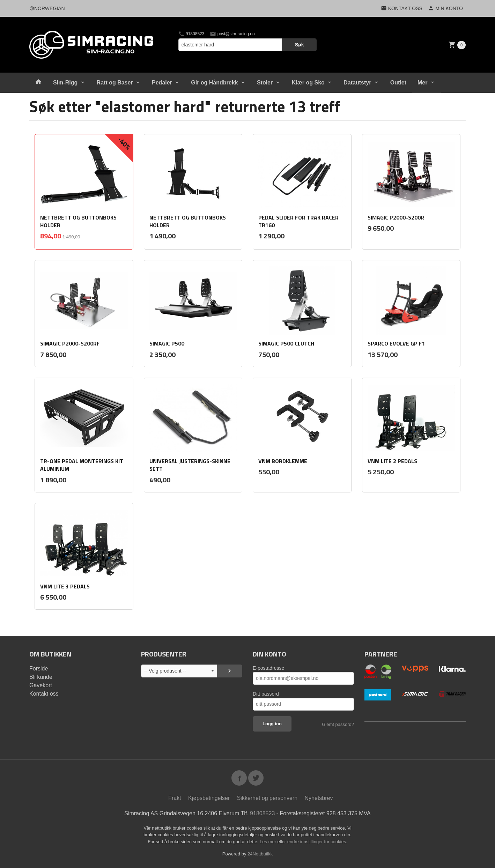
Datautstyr (357, 83)
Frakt (175, 798)
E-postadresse (268, 668)
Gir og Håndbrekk (214, 83)
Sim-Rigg (65, 83)
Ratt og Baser (115, 83)
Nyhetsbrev (319, 798)
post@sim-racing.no (232, 34)
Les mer (269, 842)
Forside (39, 669)
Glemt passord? (338, 724)
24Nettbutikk (260, 854)
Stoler (265, 83)
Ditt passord (266, 694)
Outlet (398, 83)
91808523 (191, 34)
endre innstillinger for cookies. (317, 842)
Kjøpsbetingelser (209, 798)
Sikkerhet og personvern (267, 798)
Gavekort (41, 685)
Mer (422, 83)
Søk (300, 45)
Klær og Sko (308, 83)
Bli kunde (41, 677)
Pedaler (162, 83)
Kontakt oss (44, 694)
